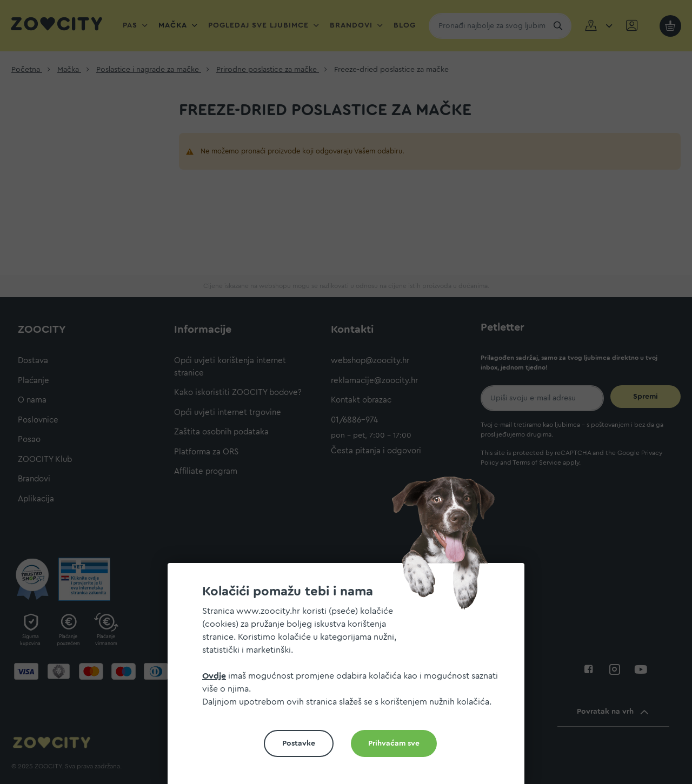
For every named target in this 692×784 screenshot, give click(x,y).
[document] (350, 678)
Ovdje (214, 676)
